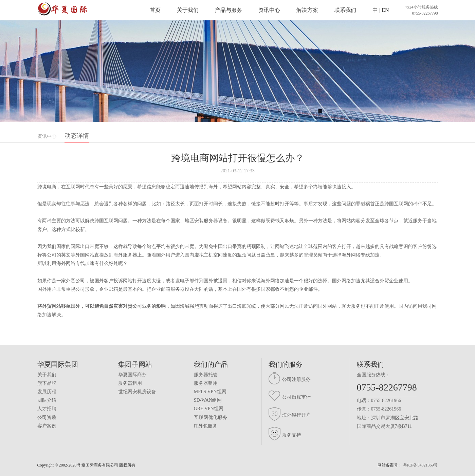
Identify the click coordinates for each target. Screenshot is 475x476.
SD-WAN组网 (208, 400)
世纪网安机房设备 (137, 392)
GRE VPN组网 (209, 409)
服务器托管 (206, 375)
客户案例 (47, 426)
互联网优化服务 (211, 417)
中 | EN (381, 10)
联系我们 (345, 10)
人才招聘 (47, 409)
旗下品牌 (47, 383)
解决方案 (307, 10)
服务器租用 (130, 383)
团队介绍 (47, 400)
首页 (155, 10)
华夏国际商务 (132, 375)
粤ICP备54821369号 (421, 465)
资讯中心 (269, 10)
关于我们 (188, 10)
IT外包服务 (206, 426)
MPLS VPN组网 (210, 392)
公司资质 (47, 417)
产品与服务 (229, 10)
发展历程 (47, 392)
